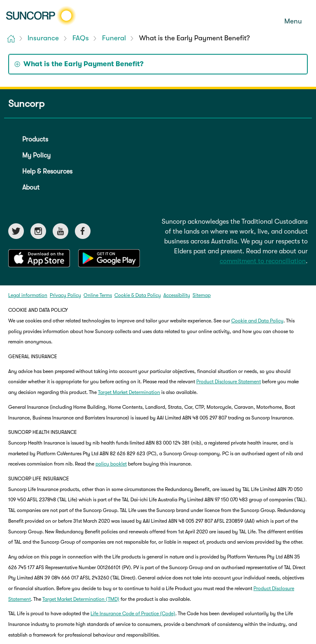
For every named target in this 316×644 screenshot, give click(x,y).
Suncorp (26, 104)
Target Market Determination (129, 392)
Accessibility (177, 295)
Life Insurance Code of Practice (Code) (133, 614)
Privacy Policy (65, 295)
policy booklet (111, 464)
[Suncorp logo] (41, 16)
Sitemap (202, 295)
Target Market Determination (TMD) (81, 599)
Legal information (28, 295)
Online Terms (98, 295)
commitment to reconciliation (263, 261)
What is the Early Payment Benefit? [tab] (84, 64)
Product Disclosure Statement (229, 382)
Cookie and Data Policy (257, 321)
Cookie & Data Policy (138, 295)
